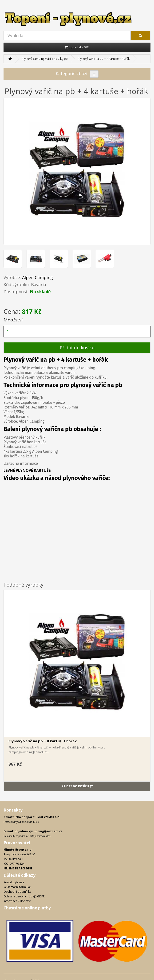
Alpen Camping (38, 277)
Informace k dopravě (18, 901)
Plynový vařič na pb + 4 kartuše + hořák (104, 59)
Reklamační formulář (17, 887)
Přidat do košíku (77, 348)
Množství (13, 320)
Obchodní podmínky (17, 892)
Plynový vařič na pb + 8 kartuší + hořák (43, 741)
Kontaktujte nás (14, 882)
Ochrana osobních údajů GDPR (24, 896)
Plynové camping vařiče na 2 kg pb (45, 59)
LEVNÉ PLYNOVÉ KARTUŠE (27, 470)
